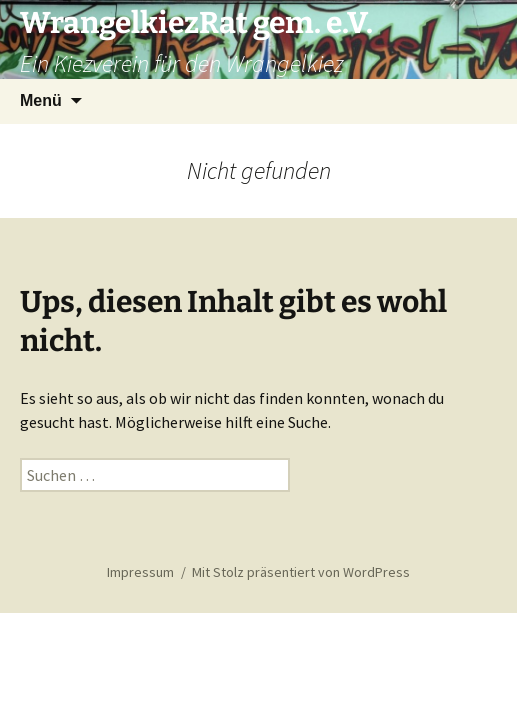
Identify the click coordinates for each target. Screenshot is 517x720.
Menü (41, 100)
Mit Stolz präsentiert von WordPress (301, 572)
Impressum (140, 572)
